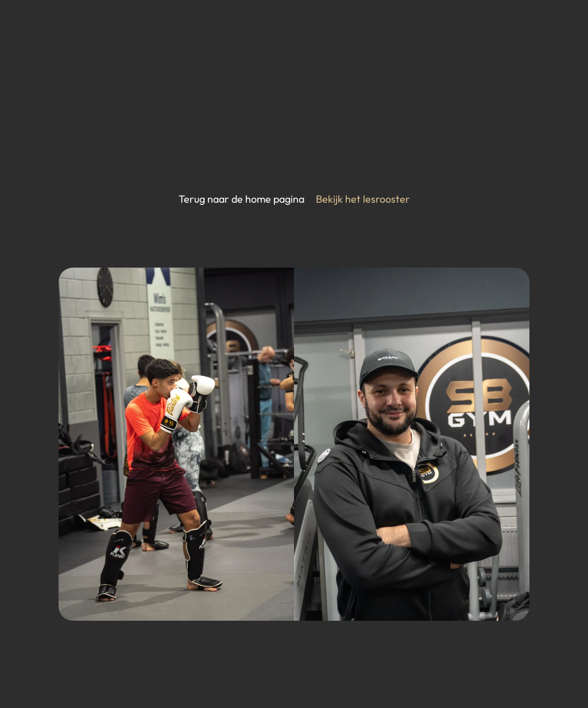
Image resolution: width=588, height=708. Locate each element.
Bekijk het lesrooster (363, 199)
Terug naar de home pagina (241, 199)
